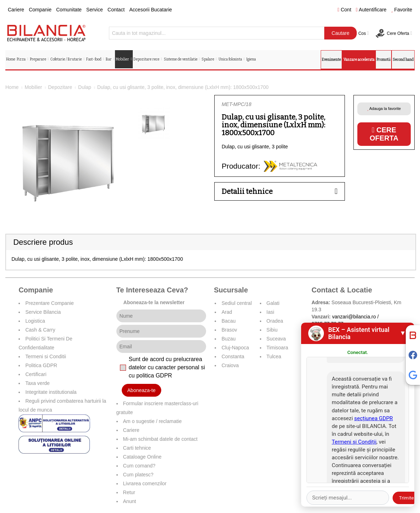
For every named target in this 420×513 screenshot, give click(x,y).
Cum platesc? (138, 475)
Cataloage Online (142, 457)
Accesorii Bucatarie (151, 10)
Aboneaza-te (141, 390)
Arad (227, 312)
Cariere (16, 10)
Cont (344, 10)
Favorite (402, 10)
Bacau (229, 321)
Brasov (229, 330)
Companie (40, 10)
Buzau (229, 339)
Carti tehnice (137, 448)
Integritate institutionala (51, 392)
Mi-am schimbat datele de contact (160, 439)
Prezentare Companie (49, 303)
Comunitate (69, 10)
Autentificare (371, 10)
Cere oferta (384, 134)
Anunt (130, 501)
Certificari (36, 374)
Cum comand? (139, 466)
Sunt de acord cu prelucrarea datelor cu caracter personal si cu (167, 367)
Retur (129, 492)
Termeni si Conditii (46, 356)
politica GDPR (154, 376)
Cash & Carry (40, 330)
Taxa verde (37, 383)
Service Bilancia (43, 312)
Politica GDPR (41, 365)
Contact (116, 10)
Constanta (233, 356)
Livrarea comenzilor (145, 483)
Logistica (35, 321)
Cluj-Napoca (235, 348)
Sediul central (237, 303)
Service (94, 10)
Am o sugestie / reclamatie (153, 421)
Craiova (230, 365)
